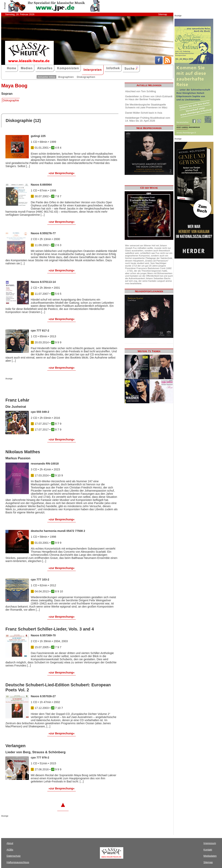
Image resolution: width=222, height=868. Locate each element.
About (10, 843)
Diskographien (86, 77)
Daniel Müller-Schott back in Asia (144, 113)
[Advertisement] (51, 388)
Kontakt (208, 850)
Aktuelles (45, 68)
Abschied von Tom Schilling (141, 91)
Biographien (66, 77)
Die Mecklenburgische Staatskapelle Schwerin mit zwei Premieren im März (146, 106)
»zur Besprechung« (62, 173)
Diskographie (11, 100)
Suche (131, 68)
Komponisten (68, 68)
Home (11, 68)
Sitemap (163, 14)
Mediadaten (210, 856)
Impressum (210, 843)
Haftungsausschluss (18, 862)
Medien (27, 68)
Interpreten (93, 70)
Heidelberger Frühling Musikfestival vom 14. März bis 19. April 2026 (148, 119)
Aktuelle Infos (46, 77)
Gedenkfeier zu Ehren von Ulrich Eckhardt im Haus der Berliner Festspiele (149, 98)
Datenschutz (14, 856)
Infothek (113, 68)
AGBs (10, 850)
